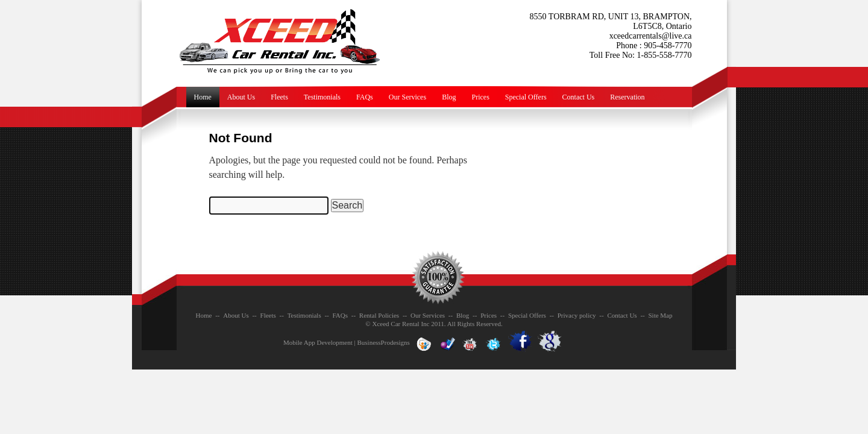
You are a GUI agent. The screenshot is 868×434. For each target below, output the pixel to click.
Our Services (407, 97)
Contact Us (579, 97)
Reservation (627, 97)
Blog (449, 97)
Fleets (279, 97)
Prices (480, 97)
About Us (241, 97)
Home (203, 97)
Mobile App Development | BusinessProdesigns (347, 342)
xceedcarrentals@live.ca (651, 36)
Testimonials (322, 97)
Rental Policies (379, 315)
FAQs (365, 97)
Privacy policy (577, 315)
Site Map (660, 315)
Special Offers (526, 97)
